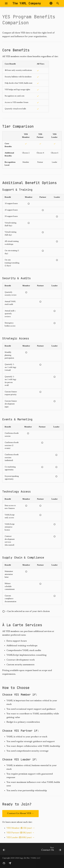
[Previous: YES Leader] (4, 850)
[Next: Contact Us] (51, 850)
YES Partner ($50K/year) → (20, 833)
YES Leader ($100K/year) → (21, 838)
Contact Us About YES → (20, 813)
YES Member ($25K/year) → (21, 828)
